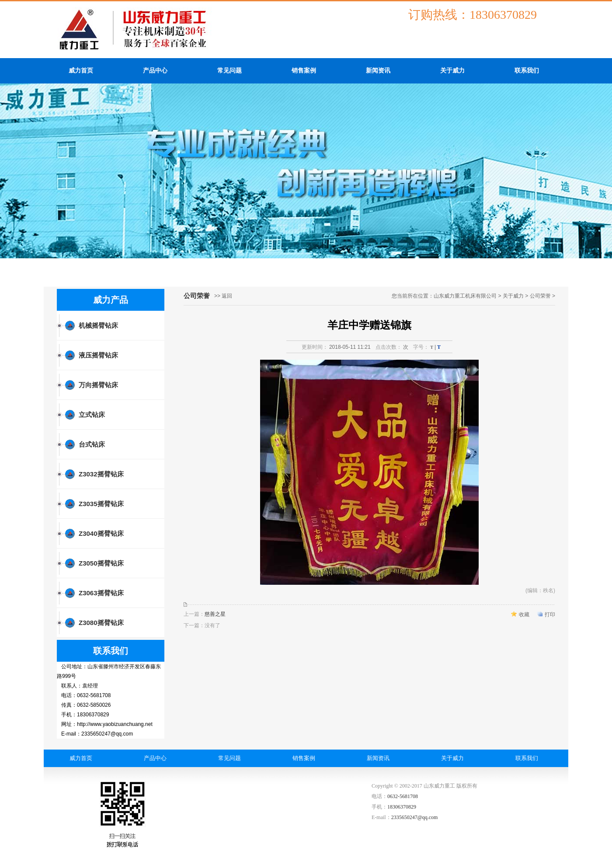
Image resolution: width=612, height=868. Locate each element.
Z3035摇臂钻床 (101, 504)
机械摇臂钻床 (98, 325)
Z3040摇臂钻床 (101, 533)
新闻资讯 (378, 71)
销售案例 (304, 71)
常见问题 (229, 71)
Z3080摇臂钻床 (101, 623)
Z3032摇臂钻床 (101, 474)
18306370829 (402, 807)
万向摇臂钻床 (98, 385)
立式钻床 (92, 415)
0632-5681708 (403, 796)
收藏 (524, 615)
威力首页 (81, 71)
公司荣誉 (540, 296)
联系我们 (527, 71)
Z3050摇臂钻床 (101, 563)
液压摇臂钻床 (98, 355)
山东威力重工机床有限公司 (465, 296)
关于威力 (452, 71)
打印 (550, 615)
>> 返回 (223, 296)
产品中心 (155, 71)
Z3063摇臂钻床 (101, 593)
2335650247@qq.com (415, 817)
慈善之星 (215, 614)
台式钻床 (92, 444)
